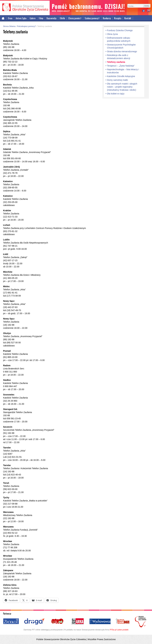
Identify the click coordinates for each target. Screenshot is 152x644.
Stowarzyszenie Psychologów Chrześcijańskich (121, 46)
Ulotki (62, 18)
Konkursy (107, 18)
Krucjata (118, 18)
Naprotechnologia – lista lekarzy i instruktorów (123, 71)
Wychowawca (100, 622)
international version (149, 11)
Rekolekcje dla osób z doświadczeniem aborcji (119, 57)
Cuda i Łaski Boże (123, 622)
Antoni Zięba (21, 18)
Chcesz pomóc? (75, 18)
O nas (10, 18)
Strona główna (3, 18)
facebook (145, 11)
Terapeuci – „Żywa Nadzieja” (121, 66)
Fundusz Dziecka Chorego (120, 30)
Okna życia (112, 34)
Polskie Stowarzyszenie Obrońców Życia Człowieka (25, 7)
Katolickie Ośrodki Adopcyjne (121, 76)
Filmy (41, 18)
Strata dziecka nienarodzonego (122, 51)
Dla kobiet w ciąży (116, 94)
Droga (34, 622)
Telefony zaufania (116, 62)
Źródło (11, 622)
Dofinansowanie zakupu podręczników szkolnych (119, 39)
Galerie (33, 18)
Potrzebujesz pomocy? (26, 26)
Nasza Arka (78, 622)
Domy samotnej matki (117, 80)
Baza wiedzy (51, 18)
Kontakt (128, 18)
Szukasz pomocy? (92, 18)
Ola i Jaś (58, 622)
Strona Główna (9, 26)
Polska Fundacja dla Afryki (141, 622)
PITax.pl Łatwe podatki (119, 630)
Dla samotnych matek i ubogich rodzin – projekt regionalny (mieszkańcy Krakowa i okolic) (122, 87)
